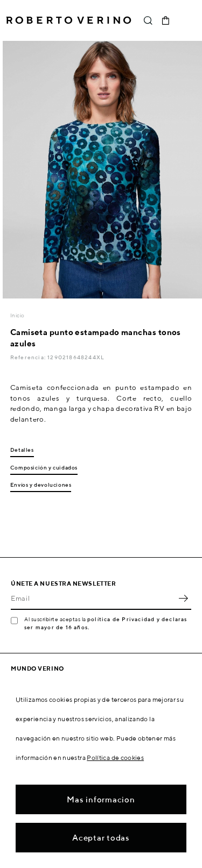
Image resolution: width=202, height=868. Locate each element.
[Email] (93, 598)
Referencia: (29, 357)
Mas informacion (101, 799)
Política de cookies (115, 757)
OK (183, 598)
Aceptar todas (101, 838)
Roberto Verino (69, 20)
